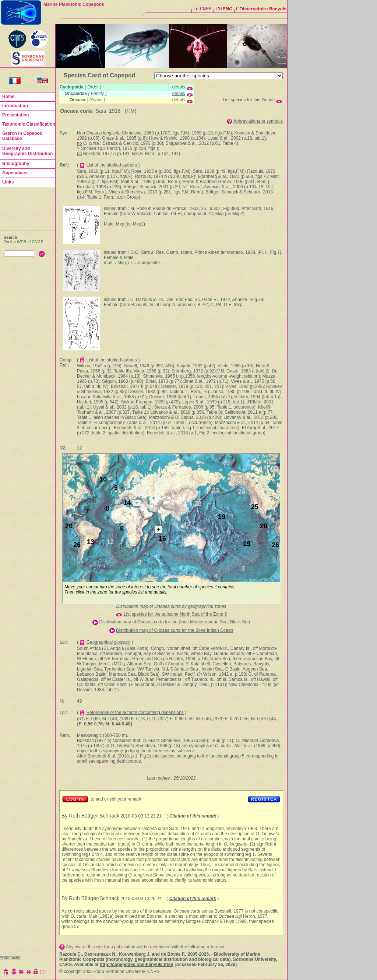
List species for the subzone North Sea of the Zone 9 (175, 614)
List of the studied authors (112, 165)
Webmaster (10, 957)
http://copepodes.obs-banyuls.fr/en (137, 965)
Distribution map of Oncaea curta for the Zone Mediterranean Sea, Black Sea (175, 622)
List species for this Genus (249, 100)
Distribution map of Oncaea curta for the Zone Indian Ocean (175, 630)
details (179, 87)
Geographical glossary (108, 642)
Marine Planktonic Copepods (74, 4)
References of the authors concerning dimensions (135, 713)
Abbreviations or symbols (258, 121)
